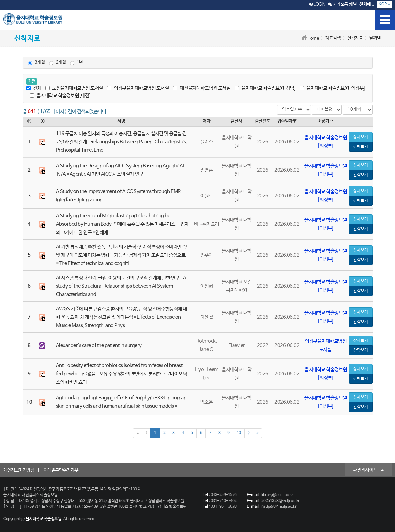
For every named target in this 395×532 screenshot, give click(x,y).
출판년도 (263, 121)
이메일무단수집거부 (61, 470)
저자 (206, 121)
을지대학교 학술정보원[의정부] (332, 88)
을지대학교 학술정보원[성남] (265, 88)
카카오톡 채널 (342, 4)
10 (239, 433)
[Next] (249, 433)
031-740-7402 (224, 501)
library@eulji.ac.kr (277, 495)
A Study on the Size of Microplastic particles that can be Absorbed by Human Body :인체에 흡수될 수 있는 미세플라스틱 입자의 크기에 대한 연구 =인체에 (122, 224)
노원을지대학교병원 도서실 (74, 88)
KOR (384, 4)
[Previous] (146, 433)
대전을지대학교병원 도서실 (202, 88)
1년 (76, 63)
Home (313, 38)
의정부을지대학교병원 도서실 (138, 88)
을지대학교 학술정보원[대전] (60, 95)
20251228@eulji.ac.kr (280, 501)
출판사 (236, 121)
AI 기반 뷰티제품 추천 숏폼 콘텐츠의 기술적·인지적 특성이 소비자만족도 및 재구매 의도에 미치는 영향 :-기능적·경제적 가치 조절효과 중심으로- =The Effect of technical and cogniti (123, 255)
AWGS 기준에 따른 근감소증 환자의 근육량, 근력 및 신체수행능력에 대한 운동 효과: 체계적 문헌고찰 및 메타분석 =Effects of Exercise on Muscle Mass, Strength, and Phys (121, 317)
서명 (121, 121)
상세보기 (361, 137)
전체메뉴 (367, 4)
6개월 (57, 63)
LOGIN (317, 4)
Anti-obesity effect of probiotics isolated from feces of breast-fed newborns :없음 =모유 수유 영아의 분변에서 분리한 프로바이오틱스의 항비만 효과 (121, 374)
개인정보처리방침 (19, 470)
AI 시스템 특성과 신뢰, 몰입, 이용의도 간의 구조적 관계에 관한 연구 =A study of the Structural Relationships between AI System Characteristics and (121, 286)
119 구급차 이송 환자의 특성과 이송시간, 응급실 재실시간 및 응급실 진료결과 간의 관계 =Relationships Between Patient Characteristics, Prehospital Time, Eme (122, 142)
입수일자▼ (287, 121)
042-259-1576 (224, 495)
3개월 (36, 63)
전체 (34, 88)
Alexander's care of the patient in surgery (99, 345)
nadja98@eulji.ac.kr (279, 507)
